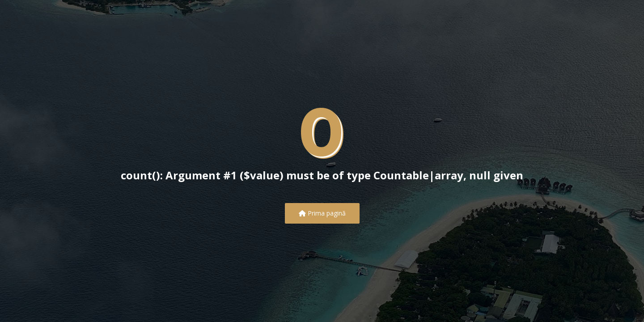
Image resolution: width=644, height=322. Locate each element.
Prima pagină (322, 213)
